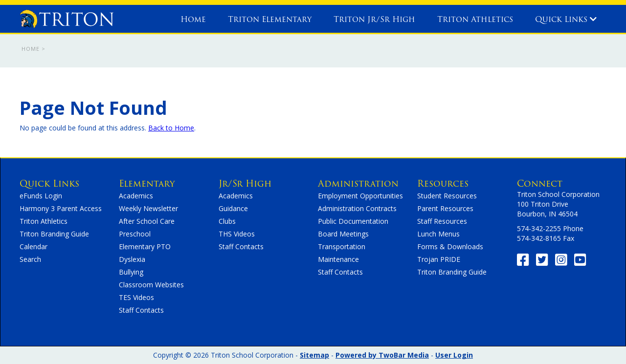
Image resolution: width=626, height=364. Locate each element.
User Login (454, 355)
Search (30, 259)
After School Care (147, 221)
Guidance (233, 208)
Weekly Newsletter (148, 208)
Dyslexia (132, 259)
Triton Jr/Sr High (374, 19)
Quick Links (566, 19)
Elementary (147, 183)
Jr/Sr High (245, 183)
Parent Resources (445, 208)
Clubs (227, 221)
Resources (443, 183)
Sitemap (314, 355)
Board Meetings (343, 234)
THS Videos (237, 234)
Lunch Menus (438, 234)
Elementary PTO (145, 246)
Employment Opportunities (360, 196)
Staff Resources (442, 221)
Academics (136, 196)
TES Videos (136, 297)
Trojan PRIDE (439, 259)
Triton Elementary (270, 19)
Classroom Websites (151, 285)
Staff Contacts (141, 310)
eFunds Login (41, 196)
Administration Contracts (357, 208)
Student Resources (447, 196)
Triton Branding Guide (54, 234)
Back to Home (171, 128)
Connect (540, 183)
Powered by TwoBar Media (382, 355)
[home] (67, 17)
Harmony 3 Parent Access (61, 208)
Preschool (135, 234)
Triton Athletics (475, 19)
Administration (358, 183)
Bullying (131, 272)
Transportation (342, 246)
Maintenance (338, 259)
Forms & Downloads (450, 246)
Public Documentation (353, 221)
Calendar (34, 246)
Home (193, 19)
